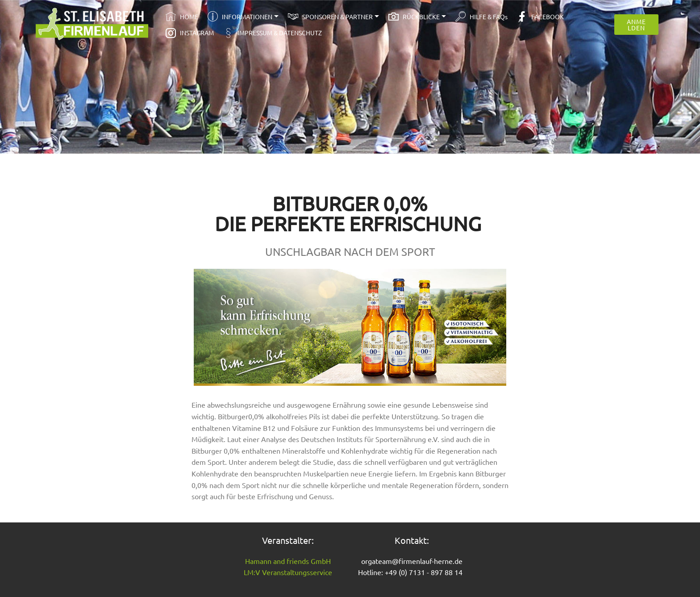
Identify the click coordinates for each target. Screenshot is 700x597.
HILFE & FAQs (481, 17)
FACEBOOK (540, 17)
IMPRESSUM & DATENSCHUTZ (273, 33)
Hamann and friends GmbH (288, 561)
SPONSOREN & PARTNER (330, 17)
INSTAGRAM (190, 33)
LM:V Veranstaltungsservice (288, 572)
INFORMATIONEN (240, 17)
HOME (182, 17)
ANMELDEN (636, 25)
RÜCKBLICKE (414, 17)
